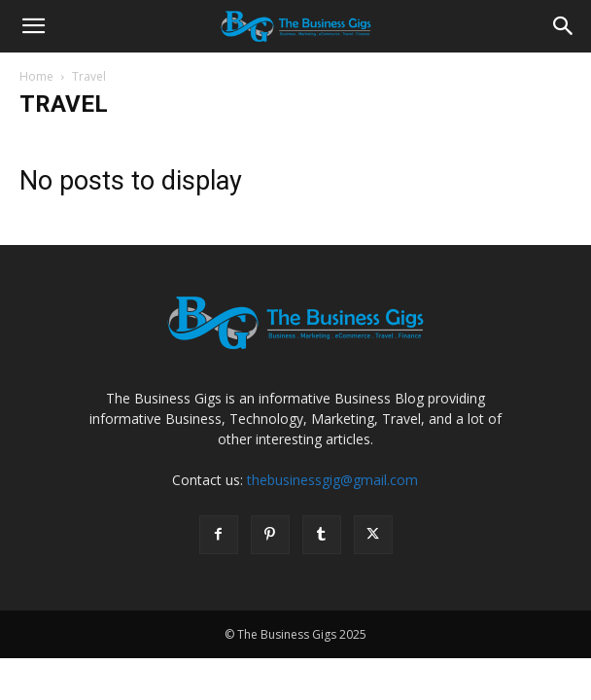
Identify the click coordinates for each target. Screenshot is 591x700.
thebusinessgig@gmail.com (332, 480)
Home (36, 76)
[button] (33, 26)
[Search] (564, 26)
